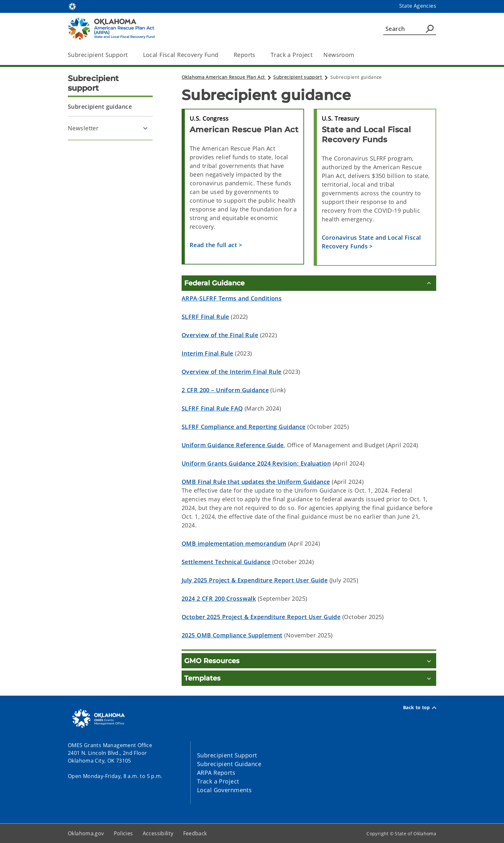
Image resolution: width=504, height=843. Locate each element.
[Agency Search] (430, 29)
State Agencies (418, 6)
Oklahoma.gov (86, 833)
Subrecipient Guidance (229, 764)
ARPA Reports (216, 773)
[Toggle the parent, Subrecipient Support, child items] (130, 55)
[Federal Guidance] (309, 283)
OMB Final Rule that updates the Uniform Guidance (256, 482)
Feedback (195, 833)
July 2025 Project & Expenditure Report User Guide (255, 580)
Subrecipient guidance (100, 107)
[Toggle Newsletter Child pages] (145, 128)
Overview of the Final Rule (220, 335)
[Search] (410, 29)
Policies (123, 833)
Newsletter (83, 128)
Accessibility (158, 833)
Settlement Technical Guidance (226, 562)
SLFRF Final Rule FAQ (212, 408)
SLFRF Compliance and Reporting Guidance (244, 427)
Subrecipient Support (227, 755)
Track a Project (292, 55)
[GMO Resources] (309, 661)
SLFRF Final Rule (205, 317)
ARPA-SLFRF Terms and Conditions (232, 298)
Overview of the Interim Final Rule (232, 372)
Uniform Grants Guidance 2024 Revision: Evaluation (256, 463)
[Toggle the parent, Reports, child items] (258, 55)
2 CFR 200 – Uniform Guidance (225, 390)
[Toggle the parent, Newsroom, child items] (357, 55)
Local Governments (224, 790)
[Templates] (309, 678)
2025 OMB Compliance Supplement (232, 635)
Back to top (420, 708)
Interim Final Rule (207, 353)
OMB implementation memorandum (234, 543)
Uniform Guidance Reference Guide (233, 445)
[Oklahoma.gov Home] (72, 6)
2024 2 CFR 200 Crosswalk (219, 598)
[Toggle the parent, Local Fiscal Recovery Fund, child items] (221, 55)
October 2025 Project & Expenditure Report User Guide (261, 617)
